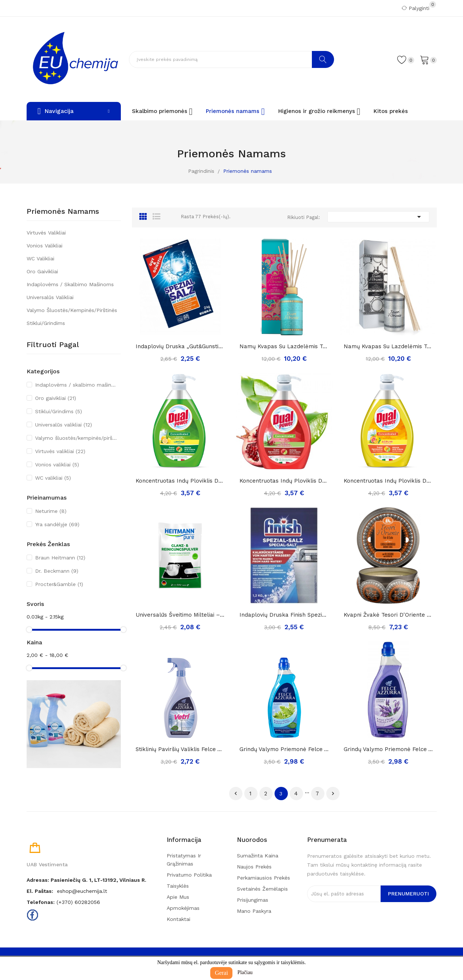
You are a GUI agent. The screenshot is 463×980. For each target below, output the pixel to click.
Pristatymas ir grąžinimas (184, 860)
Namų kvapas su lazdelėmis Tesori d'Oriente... (284, 346)
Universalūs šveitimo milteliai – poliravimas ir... (180, 615)
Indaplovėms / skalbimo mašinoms (70, 284)
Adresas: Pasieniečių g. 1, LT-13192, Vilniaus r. (86, 880)
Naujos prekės (254, 867)
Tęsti (333, 794)
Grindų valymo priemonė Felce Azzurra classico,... (284, 749)
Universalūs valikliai (50, 297)
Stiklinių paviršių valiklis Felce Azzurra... (180, 749)
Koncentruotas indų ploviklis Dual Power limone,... (180, 481)
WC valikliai (40, 258)
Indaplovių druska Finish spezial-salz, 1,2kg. (284, 615)
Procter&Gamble (59, 584)
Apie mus (178, 897)
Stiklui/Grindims (46, 323)
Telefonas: (41, 902)
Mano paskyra (254, 911)
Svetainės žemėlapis (262, 889)
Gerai (221, 973)
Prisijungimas (253, 900)
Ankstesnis (236, 794)
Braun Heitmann (60, 558)
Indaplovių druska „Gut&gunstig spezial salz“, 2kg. (180, 346)
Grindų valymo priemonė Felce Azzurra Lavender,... (388, 749)
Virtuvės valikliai (46, 233)
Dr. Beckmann (57, 571)
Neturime (51, 511)
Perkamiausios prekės (263, 878)
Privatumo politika (189, 875)
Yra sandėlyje (57, 524)
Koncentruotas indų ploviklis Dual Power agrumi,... (388, 481)
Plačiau (245, 972)
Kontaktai (178, 919)
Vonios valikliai (45, 246)
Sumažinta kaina (258, 856)
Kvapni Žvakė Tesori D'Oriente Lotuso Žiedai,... (388, 615)
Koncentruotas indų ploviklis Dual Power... (284, 481)
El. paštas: (40, 891)
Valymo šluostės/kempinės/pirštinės (72, 310)
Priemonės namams (63, 212)
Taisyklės (178, 886)
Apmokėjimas (183, 908)
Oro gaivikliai (42, 271)
